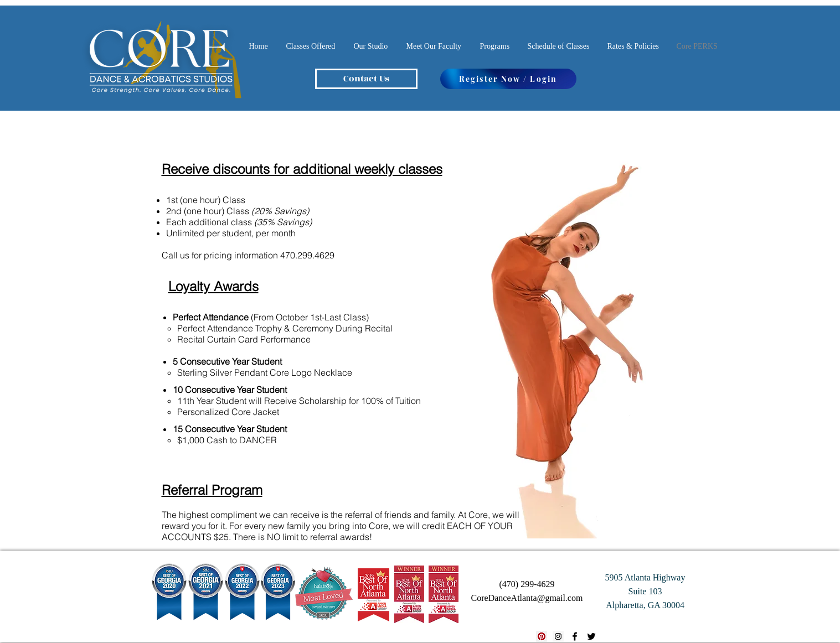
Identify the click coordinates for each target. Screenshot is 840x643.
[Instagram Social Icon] (558, 636)
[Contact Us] (366, 79)
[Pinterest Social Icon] (542, 636)
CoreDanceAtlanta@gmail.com (527, 598)
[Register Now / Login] (508, 79)
